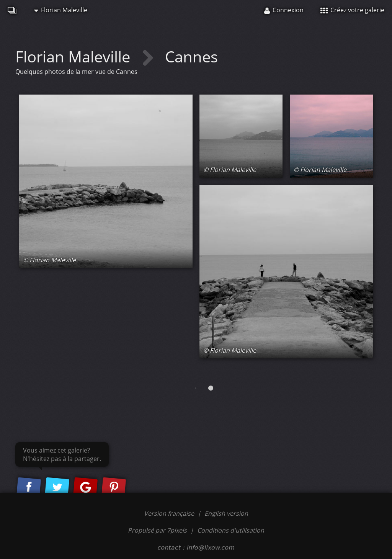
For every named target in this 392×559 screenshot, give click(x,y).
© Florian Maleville (49, 260)
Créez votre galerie (352, 10)
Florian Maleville (61, 10)
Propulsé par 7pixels (157, 530)
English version (226, 513)
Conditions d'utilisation (231, 530)
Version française (170, 513)
